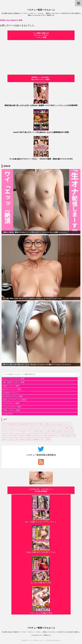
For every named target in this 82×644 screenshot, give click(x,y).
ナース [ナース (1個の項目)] (41, 428)
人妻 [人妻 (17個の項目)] (48, 432)
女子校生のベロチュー (11, 393)
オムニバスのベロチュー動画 (13, 379)
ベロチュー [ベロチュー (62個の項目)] (6, 432)
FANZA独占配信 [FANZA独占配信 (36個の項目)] (12, 424)
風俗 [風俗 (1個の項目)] (48, 439)
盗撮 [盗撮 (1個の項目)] (69, 436)
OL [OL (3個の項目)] (54, 424)
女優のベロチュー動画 (11, 386)
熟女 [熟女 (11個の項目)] (46, 436)
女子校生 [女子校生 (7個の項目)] (21, 436)
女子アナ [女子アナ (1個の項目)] (5, 436)
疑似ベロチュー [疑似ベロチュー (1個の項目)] (55, 436)
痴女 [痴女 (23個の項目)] (63, 436)
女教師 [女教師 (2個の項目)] (28, 436)
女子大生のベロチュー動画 (12, 396)
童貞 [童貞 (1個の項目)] (74, 436)
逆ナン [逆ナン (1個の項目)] (43, 439)
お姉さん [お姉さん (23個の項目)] (60, 424)
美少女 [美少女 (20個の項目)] (23, 439)
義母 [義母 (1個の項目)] (29, 439)
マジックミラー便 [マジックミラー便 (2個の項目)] (17, 432)
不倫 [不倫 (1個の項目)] (36, 432)
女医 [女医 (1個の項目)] (72, 432)
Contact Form (7, 414)
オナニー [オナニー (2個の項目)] (68, 424)
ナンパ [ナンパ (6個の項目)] (34, 428)
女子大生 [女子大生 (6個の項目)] (13, 436)
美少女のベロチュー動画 (12, 389)
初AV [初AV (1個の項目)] (53, 432)
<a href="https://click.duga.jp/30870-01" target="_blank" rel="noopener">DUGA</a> (41, 56)
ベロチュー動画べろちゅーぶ (41, 10)
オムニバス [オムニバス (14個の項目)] (6, 428)
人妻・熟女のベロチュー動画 (13, 382)
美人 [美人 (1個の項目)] (17, 439)
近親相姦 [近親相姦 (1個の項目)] (35, 439)
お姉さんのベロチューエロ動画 (14, 400)
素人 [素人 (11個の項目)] (12, 439)
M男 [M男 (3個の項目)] (31, 424)
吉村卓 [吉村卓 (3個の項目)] (59, 432)
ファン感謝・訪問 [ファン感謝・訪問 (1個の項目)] (67, 428)
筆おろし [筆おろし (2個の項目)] (5, 439)
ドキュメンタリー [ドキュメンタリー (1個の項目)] (24, 428)
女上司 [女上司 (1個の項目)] (66, 432)
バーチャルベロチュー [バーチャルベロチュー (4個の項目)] (52, 428)
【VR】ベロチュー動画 (11, 410)
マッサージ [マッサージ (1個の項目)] (29, 432)
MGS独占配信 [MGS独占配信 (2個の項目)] (23, 424)
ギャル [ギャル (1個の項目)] (14, 428)
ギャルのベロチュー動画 (12, 407)
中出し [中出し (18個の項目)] (42, 432)
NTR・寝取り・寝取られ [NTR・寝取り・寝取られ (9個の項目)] (43, 424)
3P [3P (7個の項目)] (3, 424)
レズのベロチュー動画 (11, 403)
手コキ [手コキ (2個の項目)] (40, 436)
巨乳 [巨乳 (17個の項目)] (34, 436)
